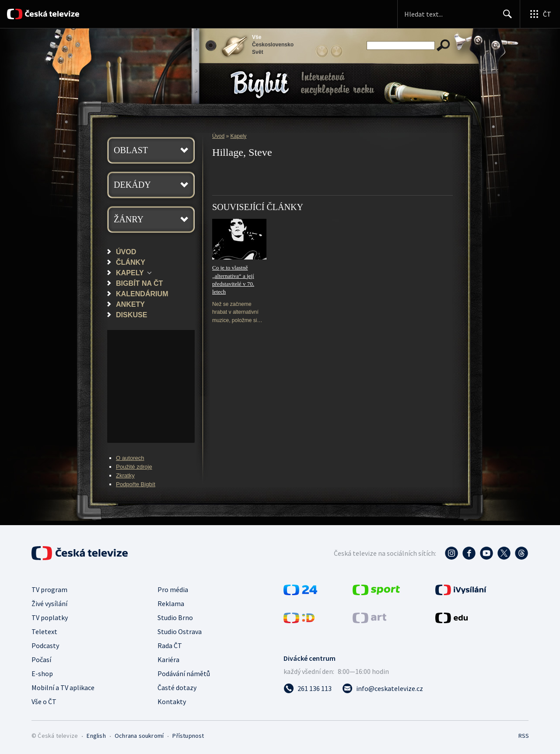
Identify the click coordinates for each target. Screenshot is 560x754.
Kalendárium (142, 294)
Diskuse (131, 315)
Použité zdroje (134, 467)
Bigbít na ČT (139, 283)
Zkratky (125, 475)
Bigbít (260, 85)
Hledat (505, 18)
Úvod (126, 252)
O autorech (130, 458)
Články (131, 262)
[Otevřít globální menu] (540, 14)
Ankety (130, 304)
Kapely (130, 273)
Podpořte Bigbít (136, 484)
